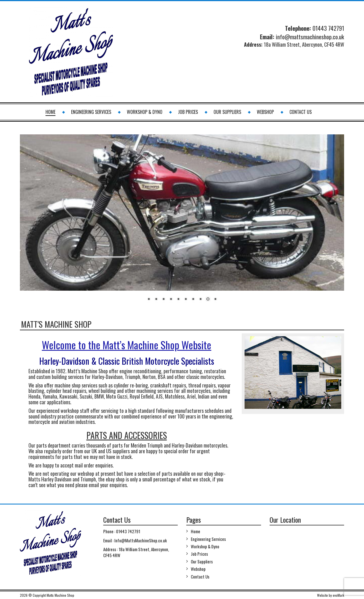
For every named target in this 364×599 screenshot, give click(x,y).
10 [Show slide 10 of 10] (215, 299)
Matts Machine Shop (60, 595)
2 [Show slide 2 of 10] (156, 299)
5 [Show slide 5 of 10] (178, 299)
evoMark (338, 595)
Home (50, 112)
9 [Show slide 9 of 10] (208, 299)
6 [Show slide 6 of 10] (186, 299)
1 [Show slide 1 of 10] (149, 299)
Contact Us (301, 112)
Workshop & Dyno (145, 112)
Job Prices (188, 112)
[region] (182, 221)
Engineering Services (91, 112)
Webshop (265, 112)
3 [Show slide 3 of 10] (164, 299)
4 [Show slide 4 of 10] (171, 299)
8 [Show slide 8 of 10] (200, 299)
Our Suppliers (227, 112)
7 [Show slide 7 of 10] (193, 299)
